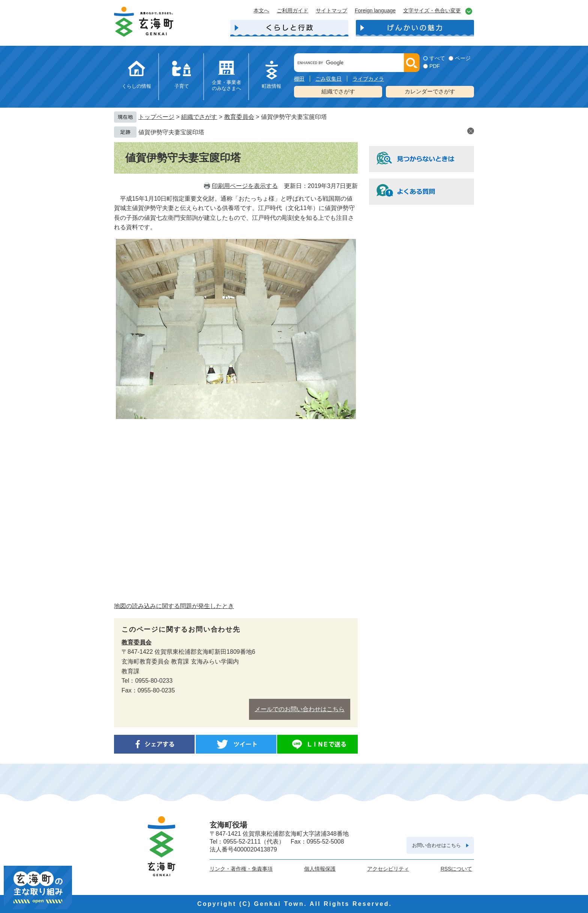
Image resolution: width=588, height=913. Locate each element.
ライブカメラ (368, 79)
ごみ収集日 (328, 79)
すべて (437, 58)
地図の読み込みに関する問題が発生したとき (174, 606)
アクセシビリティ (388, 869)
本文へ (261, 11)
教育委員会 (239, 117)
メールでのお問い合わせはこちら (300, 709)
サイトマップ (331, 11)
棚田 (299, 79)
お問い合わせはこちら (436, 845)
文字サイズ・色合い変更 (432, 11)
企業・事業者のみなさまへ (226, 85)
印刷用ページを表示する (245, 186)
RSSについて (457, 869)
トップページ (156, 117)
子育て (182, 86)
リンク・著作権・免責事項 (241, 869)
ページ (463, 58)
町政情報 (271, 86)
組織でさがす (338, 91)
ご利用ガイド (292, 11)
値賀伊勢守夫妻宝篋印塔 (171, 132)
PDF (435, 66)
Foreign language (375, 11)
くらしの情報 (136, 86)
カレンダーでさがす (430, 91)
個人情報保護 (320, 869)
